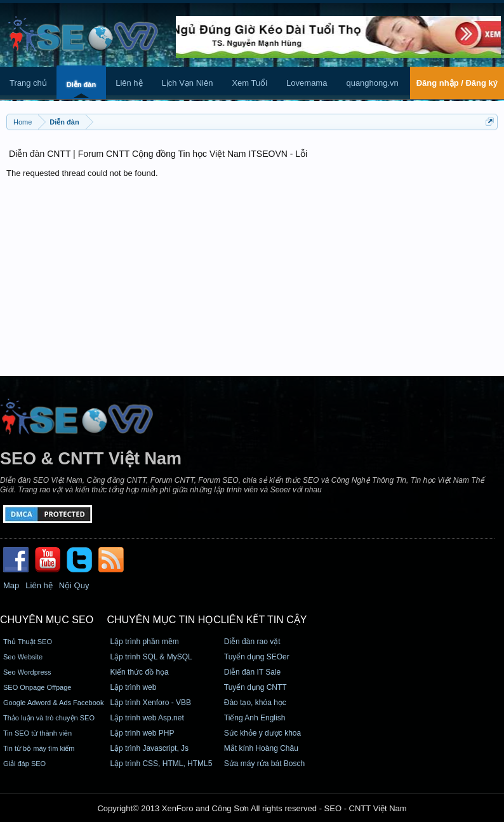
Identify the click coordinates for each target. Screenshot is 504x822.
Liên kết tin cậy (264, 620)
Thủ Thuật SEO (28, 642)
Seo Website (23, 657)
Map (11, 585)
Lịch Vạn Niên (188, 83)
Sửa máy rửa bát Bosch (264, 764)
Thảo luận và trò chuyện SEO (49, 718)
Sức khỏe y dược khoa (262, 733)
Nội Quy (74, 585)
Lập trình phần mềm (144, 642)
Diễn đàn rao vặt (252, 642)
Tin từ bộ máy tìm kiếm (39, 748)
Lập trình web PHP (142, 733)
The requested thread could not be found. (82, 173)
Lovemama (307, 83)
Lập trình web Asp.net (147, 718)
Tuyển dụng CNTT (255, 687)
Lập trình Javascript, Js (149, 748)
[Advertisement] (252, 274)
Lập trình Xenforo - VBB (150, 703)
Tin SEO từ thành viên (37, 733)
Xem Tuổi (249, 83)
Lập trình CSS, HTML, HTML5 (161, 764)
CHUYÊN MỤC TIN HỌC (163, 620)
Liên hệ (129, 83)
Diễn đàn (81, 84)
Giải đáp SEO (24, 764)
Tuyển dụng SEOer (257, 657)
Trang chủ (28, 83)
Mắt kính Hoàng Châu (261, 748)
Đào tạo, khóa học (255, 703)
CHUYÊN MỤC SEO (47, 620)
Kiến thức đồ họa (139, 672)
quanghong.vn (372, 83)
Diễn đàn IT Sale (253, 672)
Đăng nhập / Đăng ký (457, 83)
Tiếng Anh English (255, 718)
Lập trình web (133, 687)
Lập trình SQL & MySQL (151, 657)
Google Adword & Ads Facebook (53, 703)
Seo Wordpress (27, 672)
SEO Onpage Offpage (37, 687)
